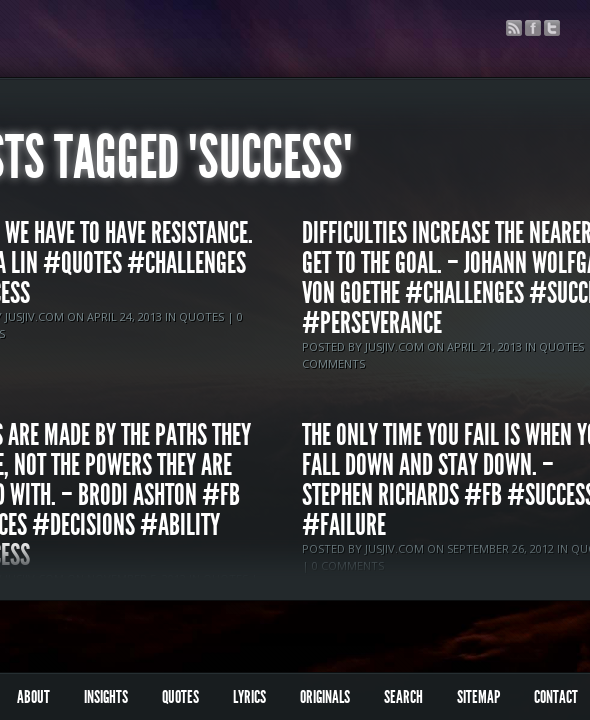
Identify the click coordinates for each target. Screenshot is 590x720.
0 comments (348, 565)
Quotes (201, 316)
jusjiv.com (34, 316)
